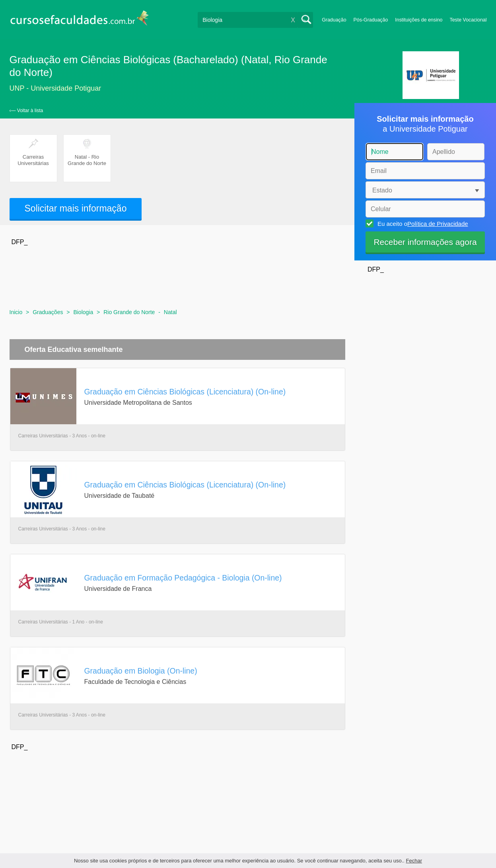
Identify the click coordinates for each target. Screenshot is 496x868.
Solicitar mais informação (76, 208)
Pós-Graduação (371, 20)
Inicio (16, 312)
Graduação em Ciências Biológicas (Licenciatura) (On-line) (185, 392)
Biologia (83, 312)
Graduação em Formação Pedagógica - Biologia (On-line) (183, 578)
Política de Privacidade (438, 224)
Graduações (48, 312)
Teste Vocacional (468, 20)
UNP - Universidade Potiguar (55, 88)
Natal (170, 312)
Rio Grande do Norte (129, 312)
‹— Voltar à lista (26, 111)
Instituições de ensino (419, 20)
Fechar (414, 861)
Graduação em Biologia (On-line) (141, 671)
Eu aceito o (422, 223)
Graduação (334, 20)
